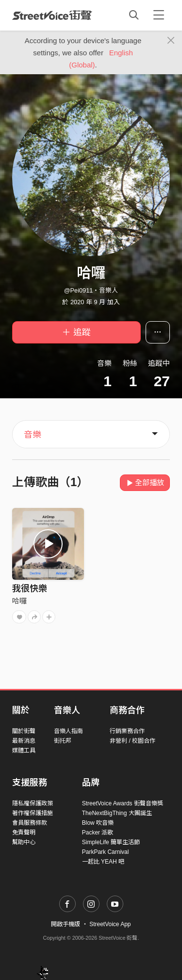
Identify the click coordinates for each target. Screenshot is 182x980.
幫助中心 (24, 842)
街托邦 (63, 741)
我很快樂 (30, 588)
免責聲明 (24, 833)
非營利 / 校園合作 (132, 741)
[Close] (171, 41)
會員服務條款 (30, 823)
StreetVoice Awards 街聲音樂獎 (123, 803)
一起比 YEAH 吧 (103, 862)
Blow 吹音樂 (98, 823)
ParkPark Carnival (106, 852)
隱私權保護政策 (33, 803)
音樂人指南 (68, 731)
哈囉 (19, 601)
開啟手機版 (66, 924)
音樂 (33, 435)
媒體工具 (24, 751)
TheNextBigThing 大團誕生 (117, 813)
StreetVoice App (110, 924)
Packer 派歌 (98, 833)
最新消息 (24, 741)
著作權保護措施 (33, 813)
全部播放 (145, 482)
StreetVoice (52, 15)
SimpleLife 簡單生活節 (111, 842)
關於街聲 (24, 731)
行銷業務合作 (127, 731)
